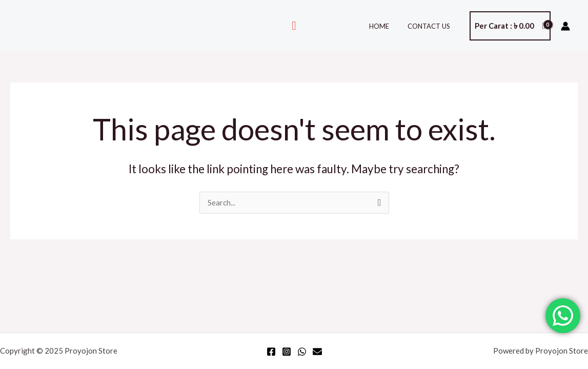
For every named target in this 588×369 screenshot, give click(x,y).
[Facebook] (271, 352)
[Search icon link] (294, 26)
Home (387, 26)
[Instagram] (287, 352)
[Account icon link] (565, 26)
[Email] (317, 352)
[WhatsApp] (302, 352)
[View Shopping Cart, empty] (510, 26)
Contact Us (431, 26)
